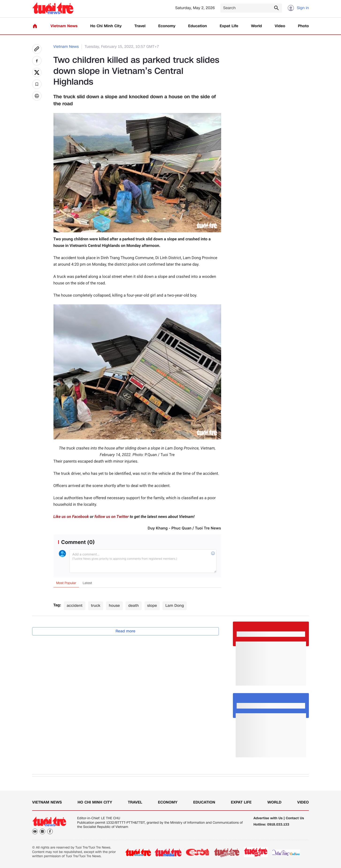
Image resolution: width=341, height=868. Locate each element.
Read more (126, 631)
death (134, 606)
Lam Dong (175, 606)
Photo (303, 26)
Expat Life (229, 26)
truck (96, 606)
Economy (167, 26)
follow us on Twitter (112, 517)
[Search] (251, 8)
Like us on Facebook (71, 517)
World (256, 26)
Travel (140, 26)
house (114, 606)
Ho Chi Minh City (106, 26)
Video (280, 26)
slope (152, 606)
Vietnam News (64, 26)
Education (197, 26)
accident (74, 606)
